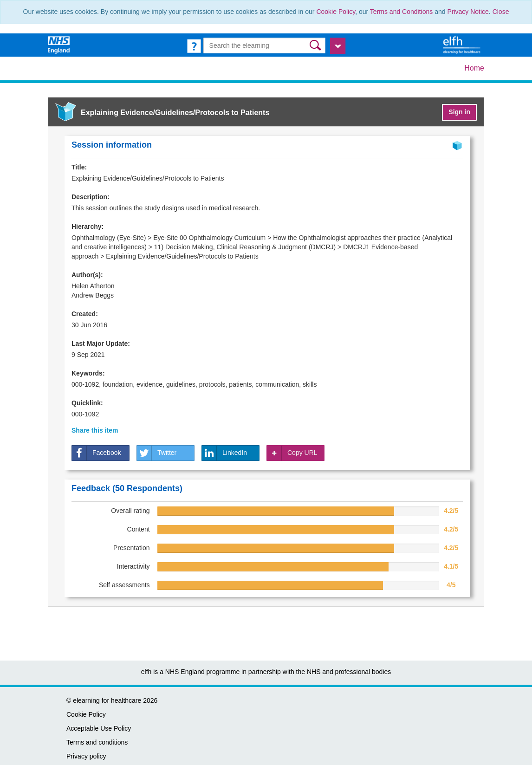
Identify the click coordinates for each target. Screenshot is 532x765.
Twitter (157, 453)
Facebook (96, 453)
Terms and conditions (97, 742)
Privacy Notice (468, 12)
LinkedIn (224, 453)
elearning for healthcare (107, 700)
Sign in (459, 112)
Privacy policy (86, 756)
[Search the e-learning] (265, 45)
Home (474, 68)
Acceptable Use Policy (99, 728)
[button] (316, 45)
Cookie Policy (336, 12)
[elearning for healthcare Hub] (463, 45)
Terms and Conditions (401, 12)
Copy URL (292, 453)
